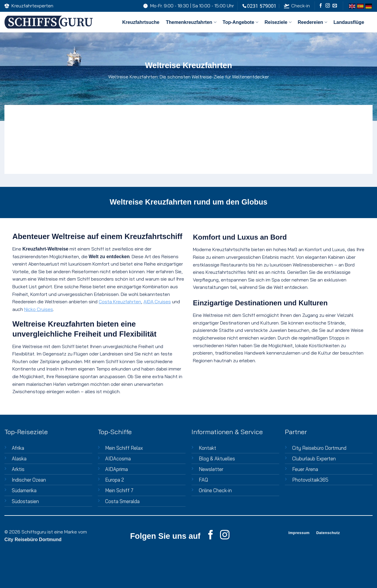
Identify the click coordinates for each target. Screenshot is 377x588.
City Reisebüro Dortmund (319, 448)
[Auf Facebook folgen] (321, 6)
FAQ (203, 480)
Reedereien (312, 22)
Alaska (19, 458)
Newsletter (211, 469)
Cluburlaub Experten (314, 458)
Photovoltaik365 (310, 480)
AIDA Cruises (157, 302)
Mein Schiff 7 (119, 490)
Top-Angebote (240, 22)
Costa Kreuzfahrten (120, 302)
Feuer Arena (305, 469)
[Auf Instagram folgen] (328, 6)
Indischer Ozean (29, 480)
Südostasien (25, 501)
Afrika (18, 448)
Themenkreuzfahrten (191, 22)
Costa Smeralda (122, 501)
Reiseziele (278, 22)
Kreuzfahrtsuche (141, 22)
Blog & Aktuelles (217, 458)
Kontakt (207, 448)
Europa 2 (115, 480)
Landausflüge (349, 22)
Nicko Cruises (39, 309)
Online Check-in (215, 490)
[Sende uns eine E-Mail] (335, 6)
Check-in (297, 6)
